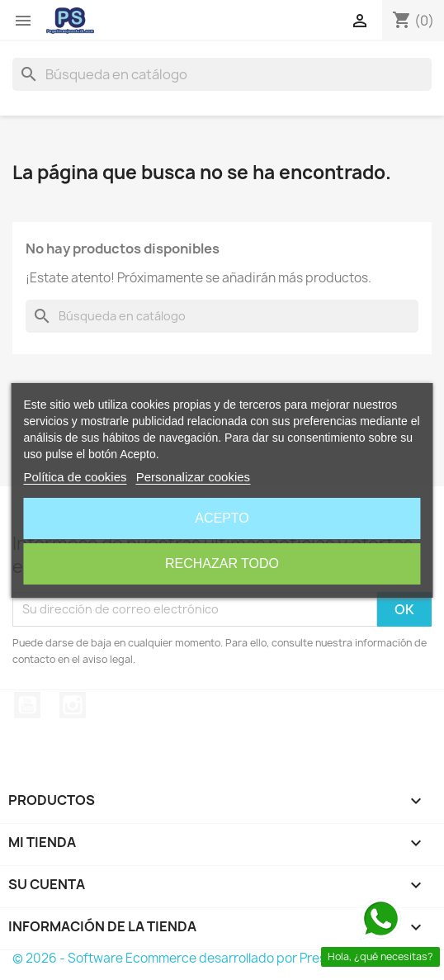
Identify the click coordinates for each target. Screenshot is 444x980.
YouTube (27, 705)
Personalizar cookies (193, 477)
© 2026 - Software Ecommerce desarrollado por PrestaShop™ (197, 958)
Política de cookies (75, 477)
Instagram (73, 705)
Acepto (222, 518)
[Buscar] (222, 74)
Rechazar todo (222, 563)
